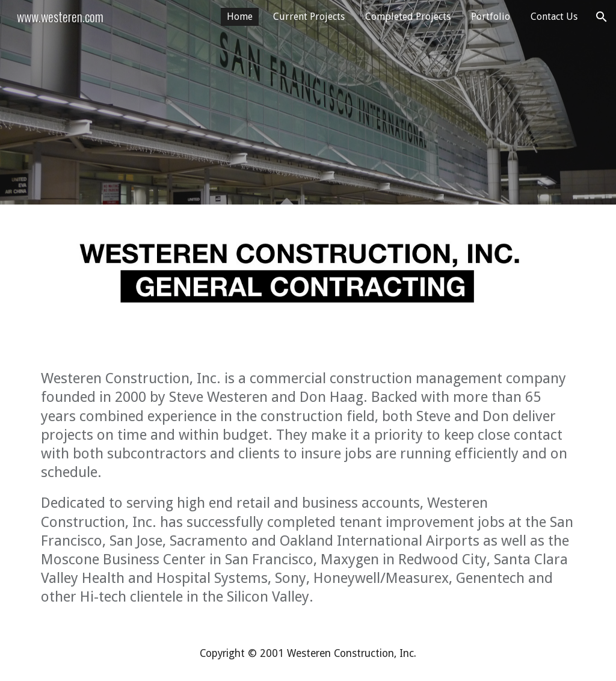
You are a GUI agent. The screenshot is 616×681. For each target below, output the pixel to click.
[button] (602, 17)
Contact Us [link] (554, 17)
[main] (308, 488)
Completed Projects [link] (408, 17)
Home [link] (240, 17)
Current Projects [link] (309, 17)
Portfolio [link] (491, 17)
